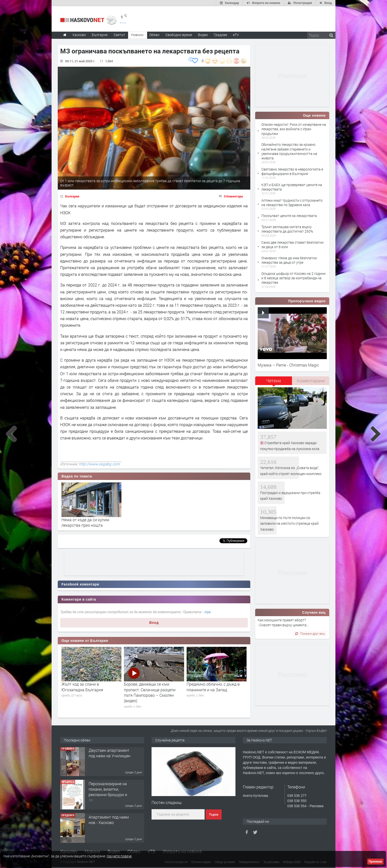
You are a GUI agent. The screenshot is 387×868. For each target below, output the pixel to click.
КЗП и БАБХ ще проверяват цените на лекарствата (292, 187)
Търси (214, 815)
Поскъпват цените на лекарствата (289, 216)
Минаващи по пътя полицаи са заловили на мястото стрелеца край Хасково (289, 523)
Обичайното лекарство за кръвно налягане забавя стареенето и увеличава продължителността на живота (289, 151)
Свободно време (179, 35)
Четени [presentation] (274, 381)
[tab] (274, 382)
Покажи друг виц (310, 633)
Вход (154, 623)
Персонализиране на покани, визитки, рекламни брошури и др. (108, 793)
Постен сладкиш (167, 802)
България (72, 196)
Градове (220, 35)
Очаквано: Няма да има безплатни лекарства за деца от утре (289, 260)
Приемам (375, 862)
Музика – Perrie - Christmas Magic (288, 365)
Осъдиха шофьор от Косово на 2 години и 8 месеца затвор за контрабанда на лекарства (293, 278)
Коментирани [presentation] (311, 381)
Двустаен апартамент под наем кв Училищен (109, 754)
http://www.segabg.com (99, 464)
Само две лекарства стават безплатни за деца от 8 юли (292, 245)
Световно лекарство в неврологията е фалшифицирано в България (292, 171)
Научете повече (119, 856)
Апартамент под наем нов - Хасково (109, 820)
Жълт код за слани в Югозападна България (82, 687)
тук (208, 612)
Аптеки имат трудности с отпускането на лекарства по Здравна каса (292, 203)
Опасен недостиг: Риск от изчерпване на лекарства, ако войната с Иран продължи (294, 129)
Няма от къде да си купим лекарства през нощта (85, 522)
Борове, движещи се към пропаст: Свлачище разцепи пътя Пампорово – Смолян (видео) (150, 692)
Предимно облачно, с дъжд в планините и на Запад (213, 687)
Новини (137, 35)
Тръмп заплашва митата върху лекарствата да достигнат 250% (287, 229)
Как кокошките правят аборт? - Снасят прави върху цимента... (283, 622)
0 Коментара (233, 196)
